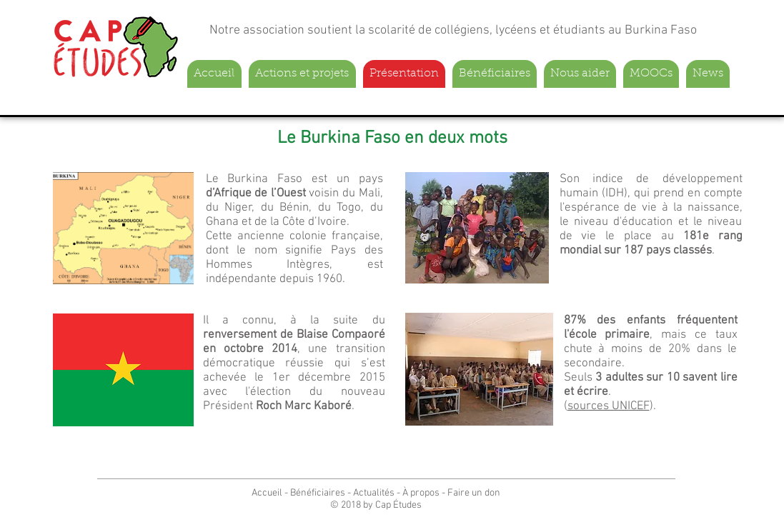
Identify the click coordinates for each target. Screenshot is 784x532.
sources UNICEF (609, 406)
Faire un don (474, 493)
